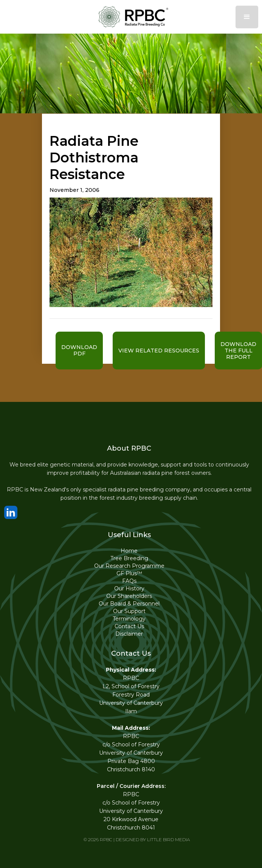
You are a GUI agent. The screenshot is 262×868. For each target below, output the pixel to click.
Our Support (129, 611)
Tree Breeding (129, 558)
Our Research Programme (129, 566)
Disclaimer (129, 634)
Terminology (129, 619)
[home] (131, 17)
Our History (129, 588)
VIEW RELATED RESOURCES (159, 351)
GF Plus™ (129, 573)
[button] (247, 17)
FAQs (129, 581)
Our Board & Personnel (129, 604)
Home (129, 551)
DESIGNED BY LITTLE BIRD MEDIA (153, 839)
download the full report (238, 351)
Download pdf (79, 350)
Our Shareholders (129, 596)
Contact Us (129, 626)
